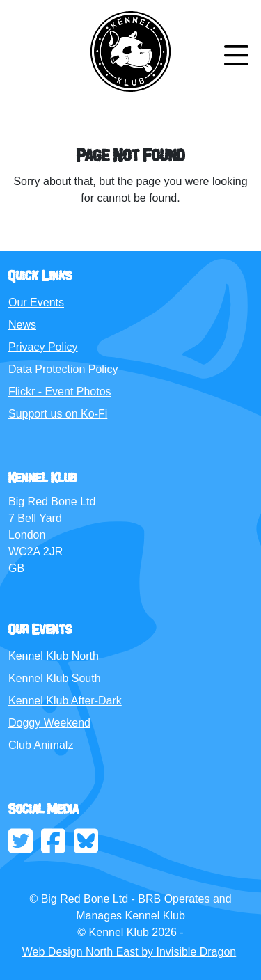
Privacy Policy (43, 347)
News (22, 325)
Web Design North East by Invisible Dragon (129, 952)
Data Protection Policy (63, 369)
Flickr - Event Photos (60, 392)
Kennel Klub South (55, 678)
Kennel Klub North (54, 656)
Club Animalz (41, 745)
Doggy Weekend (49, 723)
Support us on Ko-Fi (58, 414)
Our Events (36, 302)
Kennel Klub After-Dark (65, 701)
